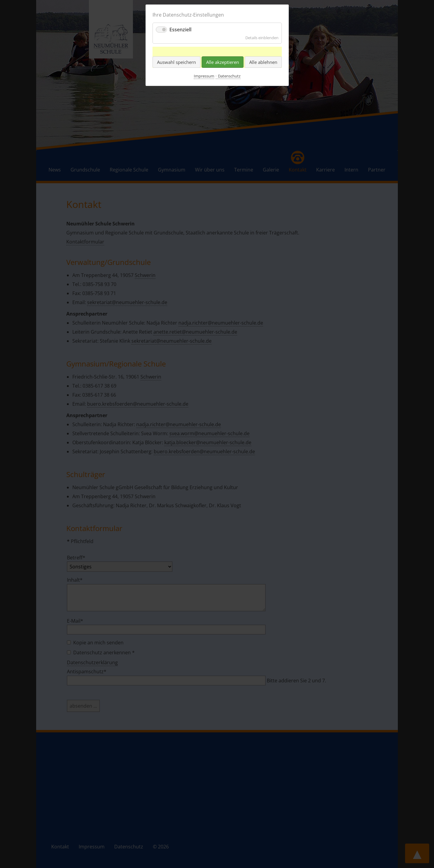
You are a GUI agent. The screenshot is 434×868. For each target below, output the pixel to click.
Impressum (204, 76)
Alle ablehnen (263, 62)
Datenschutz (229, 76)
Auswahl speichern (176, 62)
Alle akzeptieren (223, 62)
